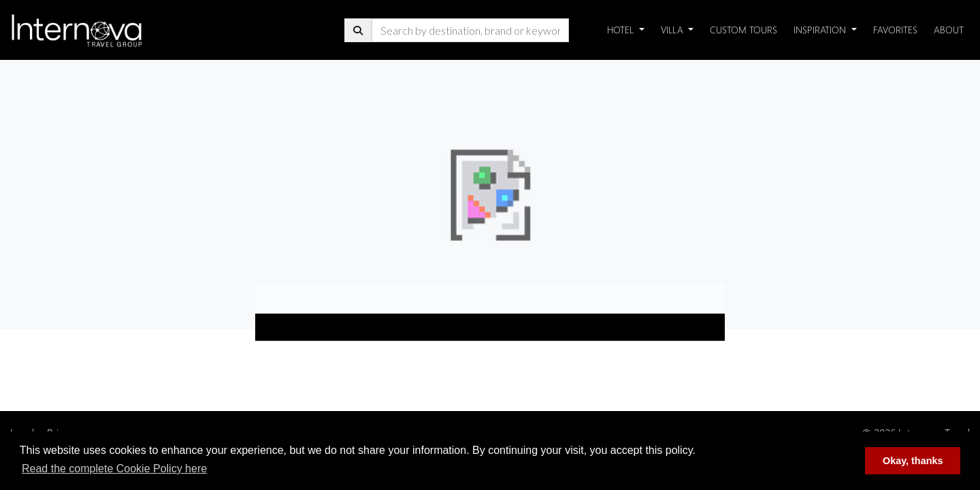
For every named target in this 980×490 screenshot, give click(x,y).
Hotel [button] (622, 30)
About (949, 30)
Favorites (895, 30)
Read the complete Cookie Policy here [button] (114, 469)
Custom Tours (744, 30)
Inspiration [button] (821, 30)
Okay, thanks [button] (913, 461)
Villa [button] (673, 30)
